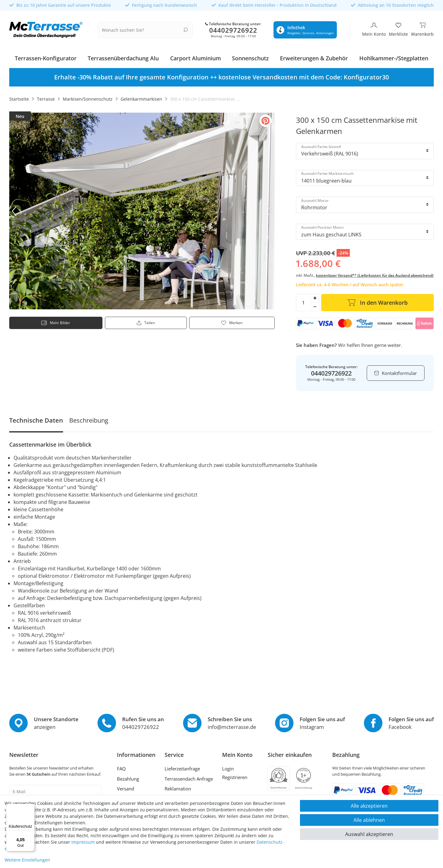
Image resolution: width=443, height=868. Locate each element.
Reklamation (178, 787)
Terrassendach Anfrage (189, 777)
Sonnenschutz (250, 56)
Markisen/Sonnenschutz (88, 97)
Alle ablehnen (369, 820)
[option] (221, 75)
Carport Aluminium (196, 56)
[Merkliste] (398, 29)
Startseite (19, 97)
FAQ (121, 767)
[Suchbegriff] (150, 29)
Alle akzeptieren (369, 806)
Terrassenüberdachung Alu (123, 56)
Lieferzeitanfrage (182, 767)
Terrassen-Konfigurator (46, 56)
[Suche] (191, 28)
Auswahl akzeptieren (369, 834)
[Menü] (31, 807)
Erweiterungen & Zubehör (314, 56)
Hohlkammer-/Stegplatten (394, 56)
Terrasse (46, 97)
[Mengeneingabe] (303, 301)
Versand (126, 787)
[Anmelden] (237, 768)
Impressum (83, 842)
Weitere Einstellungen (27, 860)
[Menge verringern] (315, 305)
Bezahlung (128, 777)
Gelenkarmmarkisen (141, 97)
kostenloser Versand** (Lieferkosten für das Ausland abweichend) (375, 273)
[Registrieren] (237, 776)
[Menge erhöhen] (315, 296)
